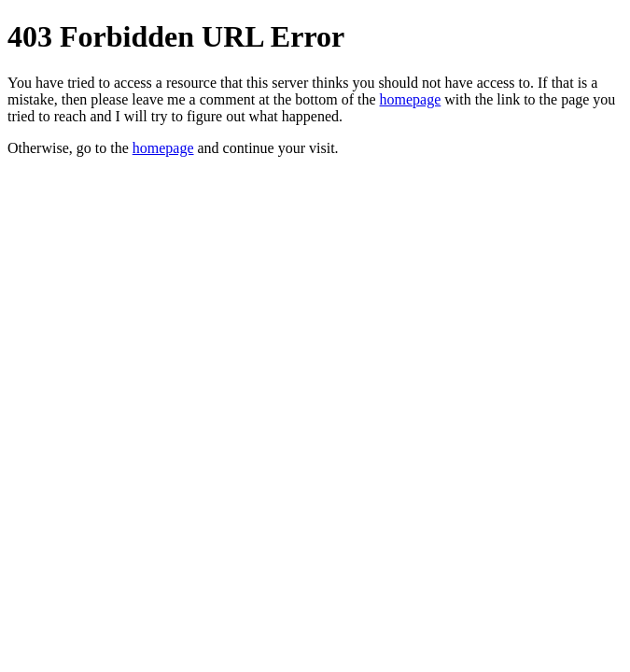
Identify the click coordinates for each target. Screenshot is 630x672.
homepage (411, 99)
